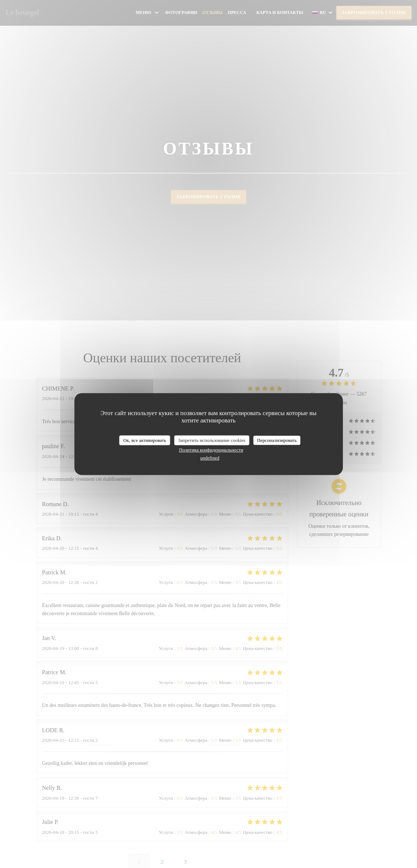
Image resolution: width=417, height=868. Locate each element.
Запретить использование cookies (212, 440)
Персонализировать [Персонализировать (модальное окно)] (277, 440)
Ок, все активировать (145, 440)
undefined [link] (210, 458)
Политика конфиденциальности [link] (211, 450)
